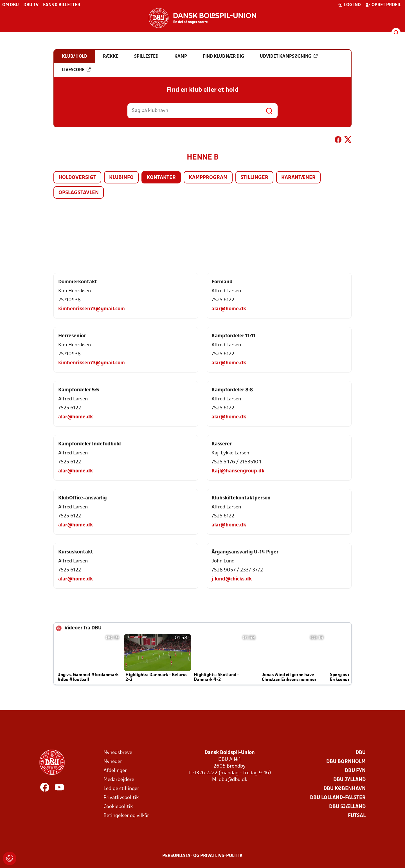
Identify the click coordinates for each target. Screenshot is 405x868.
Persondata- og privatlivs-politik (202, 856)
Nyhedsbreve (118, 753)
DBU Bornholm (346, 762)
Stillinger (254, 178)
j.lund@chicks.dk (232, 579)
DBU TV (31, 5)
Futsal (357, 816)
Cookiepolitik (118, 807)
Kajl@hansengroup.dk (238, 471)
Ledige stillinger (121, 789)
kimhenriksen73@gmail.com (92, 309)
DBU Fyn (355, 771)
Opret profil (383, 5)
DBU (361, 753)
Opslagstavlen (79, 193)
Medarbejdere (119, 780)
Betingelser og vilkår (126, 816)
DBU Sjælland (347, 807)
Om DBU (11, 5)
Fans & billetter (62, 5)
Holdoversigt (77, 178)
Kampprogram (208, 178)
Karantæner (298, 178)
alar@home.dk (229, 309)
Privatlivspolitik (121, 798)
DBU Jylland (349, 780)
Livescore (76, 70)
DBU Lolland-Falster (338, 798)
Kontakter (161, 178)
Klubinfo (121, 178)
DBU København (345, 789)
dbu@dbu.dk (233, 780)
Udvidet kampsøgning (289, 56)
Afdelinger (115, 771)
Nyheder (113, 762)
